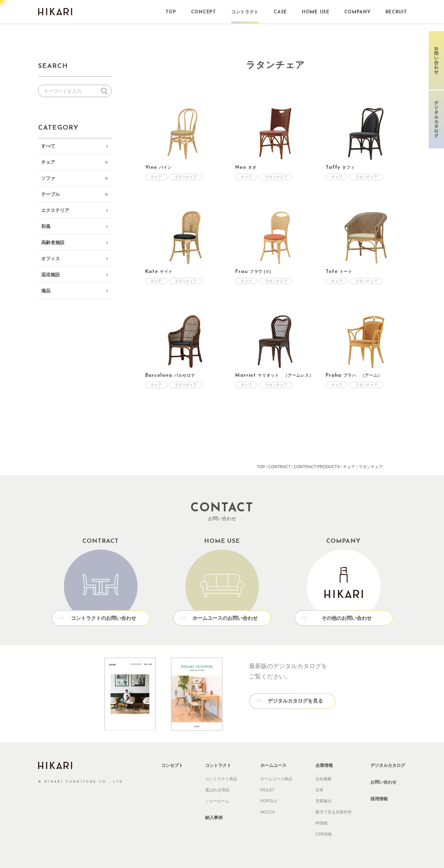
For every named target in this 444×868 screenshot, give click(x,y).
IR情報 (322, 823)
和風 (46, 226)
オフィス (51, 259)
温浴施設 (51, 275)
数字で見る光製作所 (334, 812)
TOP (261, 467)
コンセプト (172, 765)
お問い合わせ (383, 782)
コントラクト (218, 765)
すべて (48, 146)
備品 (46, 291)
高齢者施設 (53, 242)
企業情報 (324, 765)
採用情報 (379, 799)
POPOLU (269, 801)
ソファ (48, 178)
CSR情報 (324, 834)
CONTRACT (279, 467)
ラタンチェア (186, 177)
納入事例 (214, 818)
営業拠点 (324, 801)
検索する (106, 91)
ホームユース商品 (276, 779)
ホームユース (273, 765)
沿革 (320, 790)
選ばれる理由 (217, 790)
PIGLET (268, 790)
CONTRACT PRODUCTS (317, 467)
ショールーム (217, 801)
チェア (48, 162)
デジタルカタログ (388, 765)
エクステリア (55, 210)
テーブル (51, 194)
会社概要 (324, 779)
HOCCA (268, 812)
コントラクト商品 (221, 779)
